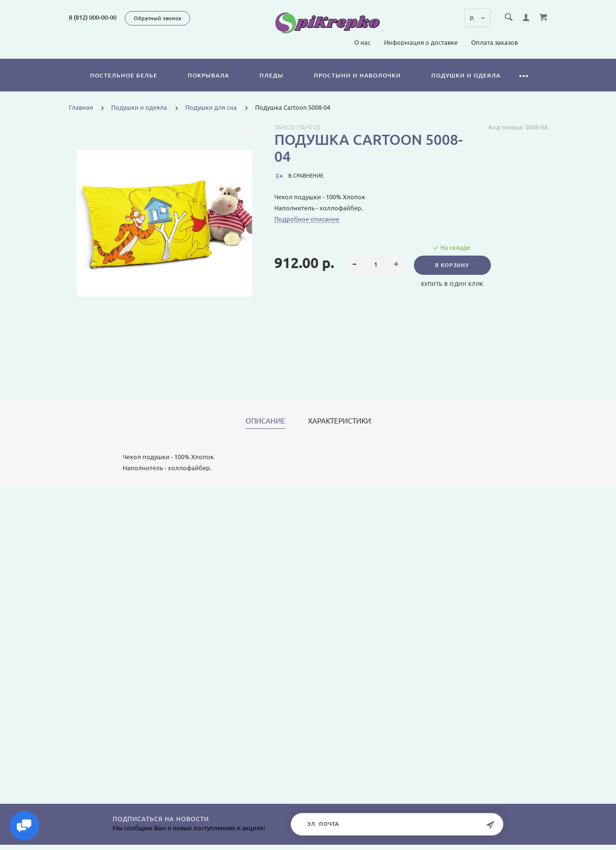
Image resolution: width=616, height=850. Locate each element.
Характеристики (340, 421)
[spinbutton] (376, 265)
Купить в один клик (453, 284)
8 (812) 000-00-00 (93, 17)
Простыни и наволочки (357, 75)
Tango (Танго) (297, 127)
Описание (265, 421)
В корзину (454, 265)
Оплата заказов (494, 42)
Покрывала (208, 75)
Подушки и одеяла (466, 75)
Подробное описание (307, 219)
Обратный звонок (158, 18)
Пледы (271, 75)
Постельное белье (124, 75)
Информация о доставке (421, 42)
